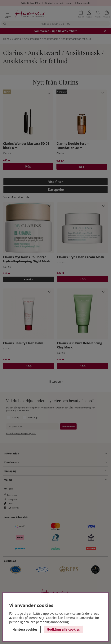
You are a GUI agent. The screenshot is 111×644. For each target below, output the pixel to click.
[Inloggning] (89, 14)
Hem (6, 39)
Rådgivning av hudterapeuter (59, 3)
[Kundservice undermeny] (63, 462)
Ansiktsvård (31, 39)
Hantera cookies (25, 629)
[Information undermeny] (63, 453)
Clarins (16, 39)
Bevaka (29, 279)
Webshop (33, 417)
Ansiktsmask (50, 39)
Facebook (12, 495)
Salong (16, 417)
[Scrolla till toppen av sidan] (55, 382)
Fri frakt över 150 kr (31, 3)
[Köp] (28, 166)
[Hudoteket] (31, 14)
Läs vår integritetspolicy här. (21, 433)
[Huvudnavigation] (6, 14)
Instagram (12, 499)
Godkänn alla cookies (63, 629)
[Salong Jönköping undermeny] (62, 471)
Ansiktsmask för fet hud (76, 39)
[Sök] (55, 24)
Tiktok (11, 503)
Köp (82, 167)
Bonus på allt (84, 3)
